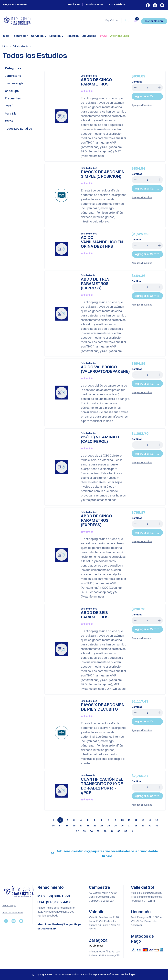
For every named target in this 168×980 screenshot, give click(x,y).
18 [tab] (67, 826)
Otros (9, 121)
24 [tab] (108, 826)
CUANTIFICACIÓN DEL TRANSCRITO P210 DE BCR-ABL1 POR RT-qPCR (102, 786)
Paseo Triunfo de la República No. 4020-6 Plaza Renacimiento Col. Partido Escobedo (56, 912)
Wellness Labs (119, 36)
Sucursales (89, 36)
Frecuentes (13, 98)
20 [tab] (81, 826)
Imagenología (14, 83)
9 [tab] (115, 820)
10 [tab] (122, 820)
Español (110, 20)
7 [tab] (102, 820)
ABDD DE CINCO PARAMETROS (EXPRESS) (96, 520)
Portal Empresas (95, 4)
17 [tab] (60, 826)
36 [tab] (105, 831)
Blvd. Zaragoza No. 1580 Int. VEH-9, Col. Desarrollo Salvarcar (147, 921)
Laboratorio (13, 76)
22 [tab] (95, 826)
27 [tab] (129, 826)
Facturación (20, 36)
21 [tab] (88, 826)
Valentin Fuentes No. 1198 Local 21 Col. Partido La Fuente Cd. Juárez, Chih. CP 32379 (105, 923)
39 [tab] (126, 831)
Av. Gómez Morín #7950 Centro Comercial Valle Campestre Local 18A (103, 897)
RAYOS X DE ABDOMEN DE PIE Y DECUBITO (103, 707)
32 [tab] (77, 831)
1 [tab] (60, 820)
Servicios (39, 36)
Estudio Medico (89, 76)
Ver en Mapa (9, 906)
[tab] (53, 820)
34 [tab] (91, 831)
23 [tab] (102, 826)
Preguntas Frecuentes (15, 4)
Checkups (12, 91)
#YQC (103, 36)
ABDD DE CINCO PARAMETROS (96, 82)
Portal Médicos (117, 4)
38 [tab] (119, 831)
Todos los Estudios (18, 129)
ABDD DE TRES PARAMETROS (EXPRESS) (95, 283)
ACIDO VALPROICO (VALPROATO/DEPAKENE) (105, 369)
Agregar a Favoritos (142, 105)
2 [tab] (67, 820)
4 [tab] (81, 820)
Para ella (11, 113)
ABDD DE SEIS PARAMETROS (95, 615)
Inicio (6, 36)
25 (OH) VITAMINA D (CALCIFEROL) (100, 439)
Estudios (56, 36)
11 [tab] (129, 820)
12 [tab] (136, 820)
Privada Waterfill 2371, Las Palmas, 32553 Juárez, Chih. (105, 953)
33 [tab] (84, 831)
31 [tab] (157, 826)
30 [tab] (150, 826)
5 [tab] (88, 820)
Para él (10, 106)
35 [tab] (98, 831)
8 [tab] (108, 820)
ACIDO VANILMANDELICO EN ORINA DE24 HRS (102, 242)
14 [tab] (150, 820)
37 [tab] (112, 831)
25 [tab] (115, 826)
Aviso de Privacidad (13, 913)
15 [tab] (157, 820)
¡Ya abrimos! (96, 946)
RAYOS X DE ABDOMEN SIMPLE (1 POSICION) (103, 174)
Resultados (74, 4)
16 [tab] (53, 826)
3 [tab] (74, 820)
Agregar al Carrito (147, 96)
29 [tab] (143, 826)
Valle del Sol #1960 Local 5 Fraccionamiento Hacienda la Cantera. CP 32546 (147, 897)
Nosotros (73, 36)
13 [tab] (143, 820)
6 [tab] (95, 820)
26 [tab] (122, 826)
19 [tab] (74, 826)
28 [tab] (136, 826)
